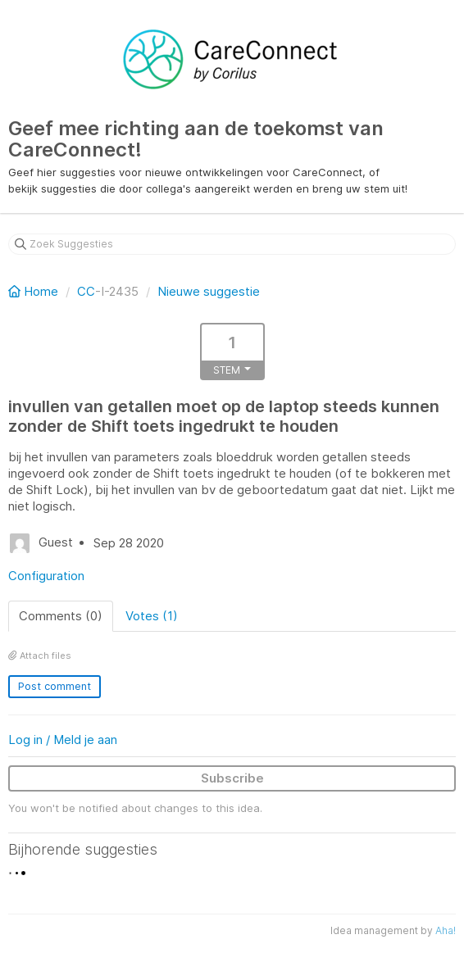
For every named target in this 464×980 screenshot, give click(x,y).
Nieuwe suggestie (209, 291)
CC (86, 291)
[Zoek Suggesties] (232, 244)
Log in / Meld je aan (63, 740)
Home (35, 291)
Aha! (446, 930)
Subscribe (232, 778)
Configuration (46, 576)
